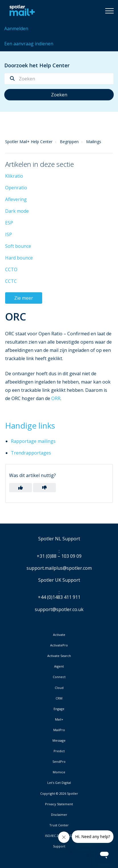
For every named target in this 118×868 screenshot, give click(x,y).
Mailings (94, 142)
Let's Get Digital (59, 783)
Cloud (59, 688)
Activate (59, 635)
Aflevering (16, 199)
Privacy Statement (59, 804)
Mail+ (59, 719)
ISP (9, 234)
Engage (59, 709)
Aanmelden (16, 29)
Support (59, 846)
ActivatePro (59, 645)
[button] (109, 11)
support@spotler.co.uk (59, 609)
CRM (59, 698)
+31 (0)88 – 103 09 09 (59, 556)
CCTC (11, 281)
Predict (59, 751)
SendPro (59, 762)
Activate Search (59, 656)
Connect (59, 677)
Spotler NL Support (59, 539)
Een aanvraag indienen (29, 44)
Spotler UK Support (59, 580)
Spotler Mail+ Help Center (29, 142)
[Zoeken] (59, 79)
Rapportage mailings (33, 441)
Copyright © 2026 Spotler (59, 794)
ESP (9, 223)
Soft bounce (18, 246)
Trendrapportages (31, 453)
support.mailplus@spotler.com (59, 568)
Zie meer (24, 298)
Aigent (59, 666)
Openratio (16, 188)
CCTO (11, 269)
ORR (56, 398)
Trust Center (59, 825)
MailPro (59, 730)
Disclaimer (59, 815)
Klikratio (14, 176)
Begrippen (69, 142)
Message (59, 741)
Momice (59, 772)
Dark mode (17, 211)
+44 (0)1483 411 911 (59, 597)
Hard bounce (19, 258)
